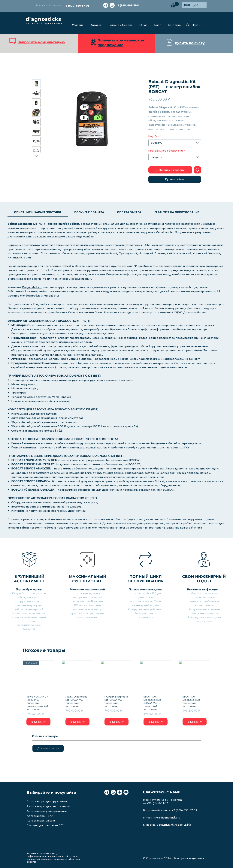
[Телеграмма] (106, 5)
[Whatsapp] (112, 5)
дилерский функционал (44, 23)
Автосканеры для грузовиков (47, 801)
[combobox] (175, 143)
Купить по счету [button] (190, 43)
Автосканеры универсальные (47, 811)
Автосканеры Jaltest (41, 820)
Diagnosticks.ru (32, 287)
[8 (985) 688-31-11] (128, 5)
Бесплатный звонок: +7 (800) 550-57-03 (170, 810)
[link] (38, 212)
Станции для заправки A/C (45, 825)
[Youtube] (126, 792)
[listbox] (194, 5)
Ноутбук (155, 136)
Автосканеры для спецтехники (48, 806)
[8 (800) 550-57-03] (77, 6)
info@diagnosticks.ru (166, 817)
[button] (175, 5)
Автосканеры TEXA (40, 816)
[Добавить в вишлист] (197, 170)
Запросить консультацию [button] (41, 42)
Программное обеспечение (167, 151)
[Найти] (197, 25)
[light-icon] (120, 792)
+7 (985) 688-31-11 (156, 803)
